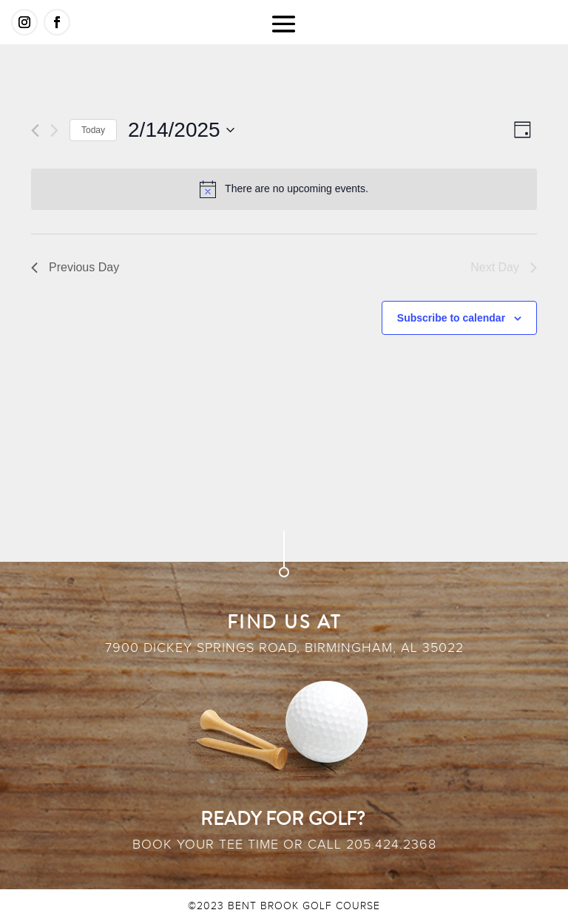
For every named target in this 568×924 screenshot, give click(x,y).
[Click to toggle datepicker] (181, 130)
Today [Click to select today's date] (93, 130)
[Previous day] (35, 130)
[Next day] (54, 130)
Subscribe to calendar (451, 318)
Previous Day (75, 267)
